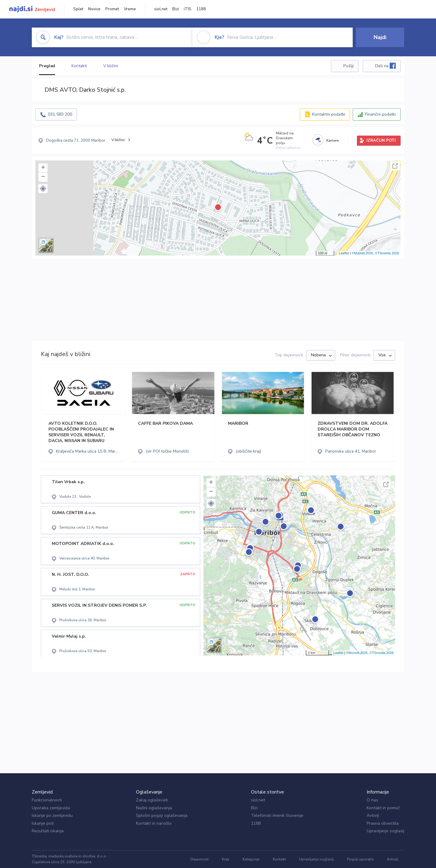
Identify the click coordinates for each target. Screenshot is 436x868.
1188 (201, 9)
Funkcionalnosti (47, 800)
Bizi (176, 9)
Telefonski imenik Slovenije (277, 815)
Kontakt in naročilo (154, 823)
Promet (112, 9)
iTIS (188, 9)
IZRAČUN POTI (381, 140)
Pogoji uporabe (360, 859)
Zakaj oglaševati (152, 800)
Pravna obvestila (383, 823)
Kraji (226, 859)
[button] (43, 189)
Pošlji (348, 66)
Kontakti (79, 66)
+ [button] (43, 168)
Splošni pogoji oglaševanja (162, 815)
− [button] (43, 177)
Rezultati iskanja (48, 831)
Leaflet (344, 253)
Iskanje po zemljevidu (52, 815)
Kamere (333, 140)
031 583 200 (60, 114)
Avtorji (373, 815)
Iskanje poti (43, 823)
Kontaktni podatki (329, 114)
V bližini (111, 66)
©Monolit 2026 (362, 253)
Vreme (130, 9)
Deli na (385, 66)
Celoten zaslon (395, 166)
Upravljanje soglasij (385, 831)
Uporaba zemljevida (51, 808)
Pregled (47, 66)
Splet (78, 9)
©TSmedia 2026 (387, 253)
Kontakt (279, 859)
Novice (94, 9)
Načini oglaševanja (154, 808)
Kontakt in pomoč (383, 808)
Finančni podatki (380, 114)
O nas (372, 800)
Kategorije (251, 859)
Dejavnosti (200, 859)
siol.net (161, 9)
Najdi (380, 37)
